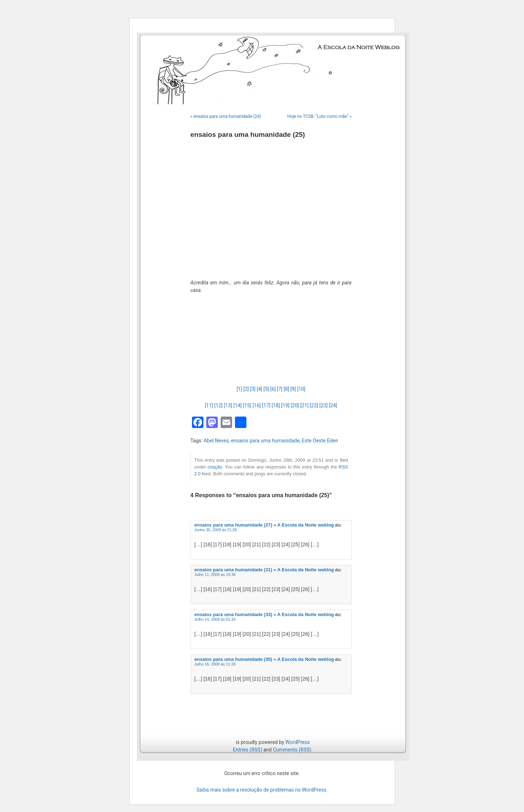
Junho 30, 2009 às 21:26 (216, 530)
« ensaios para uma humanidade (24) (226, 116)
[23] (324, 405)
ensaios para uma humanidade (265, 441)
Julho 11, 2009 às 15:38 (215, 575)
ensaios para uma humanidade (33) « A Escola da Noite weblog (264, 614)
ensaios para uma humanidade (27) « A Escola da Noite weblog (264, 525)
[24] (333, 405)
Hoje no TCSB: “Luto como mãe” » (319, 116)
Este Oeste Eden (320, 441)
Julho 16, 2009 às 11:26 (215, 664)
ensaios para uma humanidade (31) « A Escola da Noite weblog (264, 570)
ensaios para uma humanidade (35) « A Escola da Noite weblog (264, 659)
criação (215, 467)
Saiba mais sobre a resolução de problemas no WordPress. (262, 790)
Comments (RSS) (292, 750)
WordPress (298, 742)
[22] (314, 405)
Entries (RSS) (247, 750)
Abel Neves (216, 441)
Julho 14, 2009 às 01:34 (215, 619)
